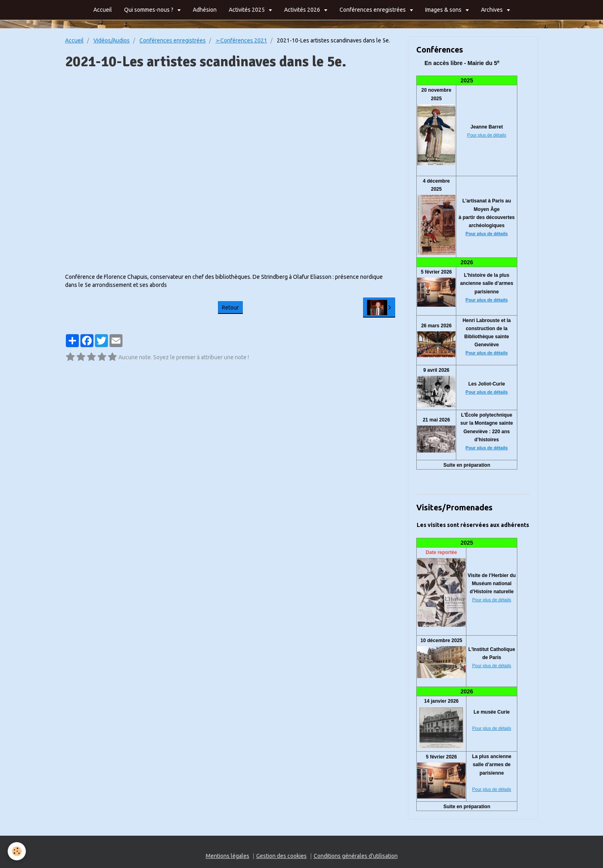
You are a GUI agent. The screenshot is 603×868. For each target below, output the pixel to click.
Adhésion (205, 10)
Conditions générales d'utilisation (356, 856)
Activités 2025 (247, 10)
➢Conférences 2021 (241, 40)
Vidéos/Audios (112, 40)
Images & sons (444, 10)
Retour (230, 308)
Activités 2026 (303, 10)
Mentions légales (228, 856)
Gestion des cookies (281, 856)
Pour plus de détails (487, 135)
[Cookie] (17, 851)
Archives (492, 10)
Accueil (103, 10)
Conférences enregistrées (373, 10)
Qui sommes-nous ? (149, 10)
